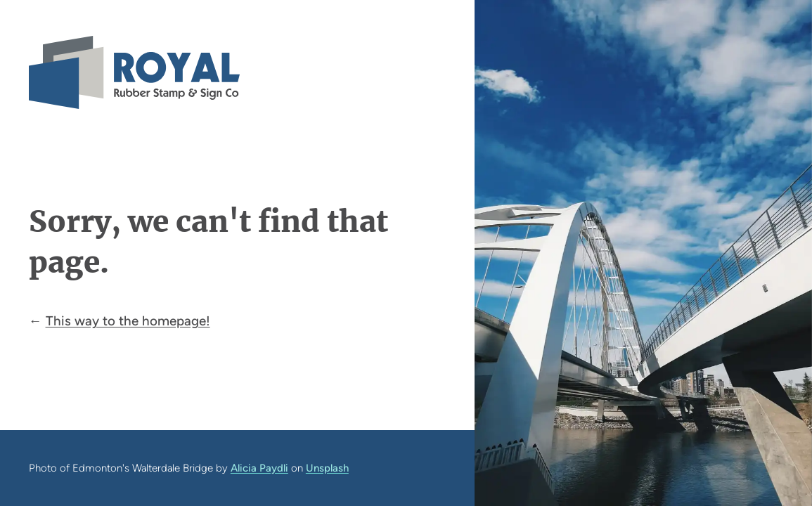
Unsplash (327, 468)
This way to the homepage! (128, 321)
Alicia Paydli (259, 468)
